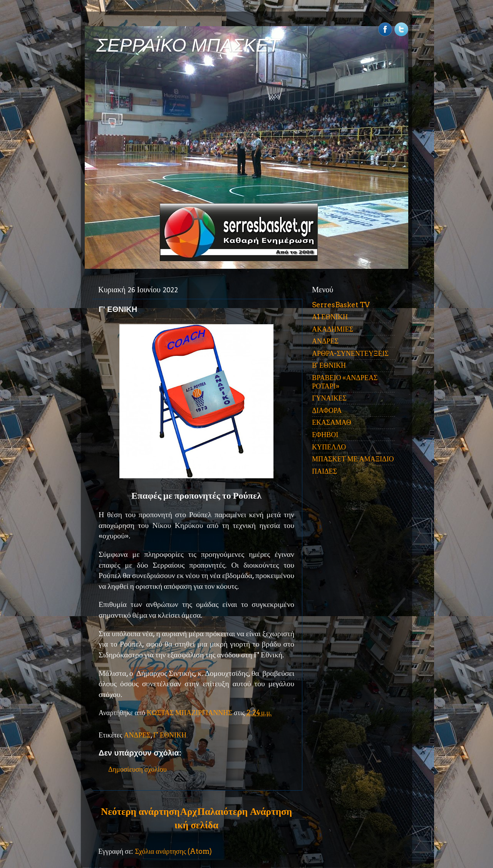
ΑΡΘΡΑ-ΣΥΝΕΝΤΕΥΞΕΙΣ (350, 353)
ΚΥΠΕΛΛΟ (329, 447)
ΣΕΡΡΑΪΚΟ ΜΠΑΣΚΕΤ (188, 45)
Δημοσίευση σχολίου (138, 769)
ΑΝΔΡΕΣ (137, 735)
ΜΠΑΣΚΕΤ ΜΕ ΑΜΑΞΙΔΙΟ (353, 459)
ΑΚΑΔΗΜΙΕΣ (333, 329)
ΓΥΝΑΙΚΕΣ (329, 398)
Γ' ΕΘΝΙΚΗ (170, 735)
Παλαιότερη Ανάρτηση (245, 811)
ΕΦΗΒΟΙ (325, 435)
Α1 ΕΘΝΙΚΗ (330, 317)
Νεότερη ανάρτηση (140, 811)
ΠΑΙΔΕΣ (324, 471)
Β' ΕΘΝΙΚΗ (329, 365)
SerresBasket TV (341, 305)
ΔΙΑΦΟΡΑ (327, 410)
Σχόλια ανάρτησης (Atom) (173, 851)
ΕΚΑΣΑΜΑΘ (332, 422)
